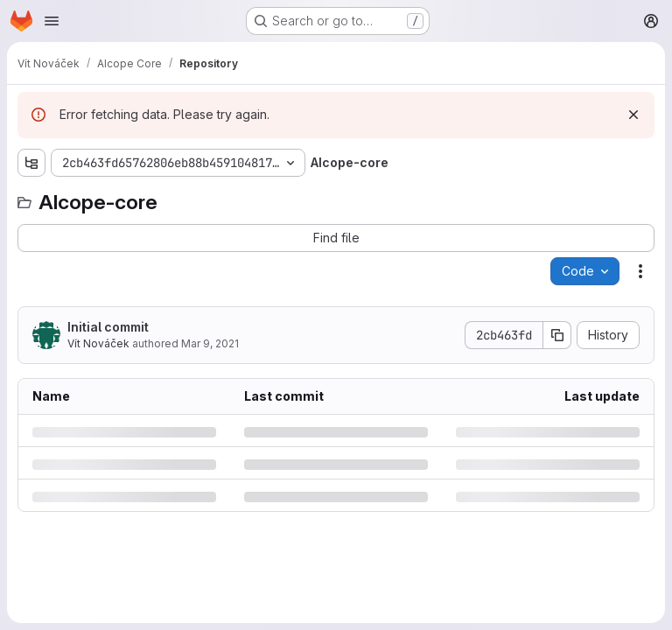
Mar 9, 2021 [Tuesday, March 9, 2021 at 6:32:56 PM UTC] (210, 343)
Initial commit (108, 327)
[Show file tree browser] (31, 163)
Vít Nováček (98, 343)
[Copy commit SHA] (557, 335)
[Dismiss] (633, 115)
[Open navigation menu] (52, 21)
